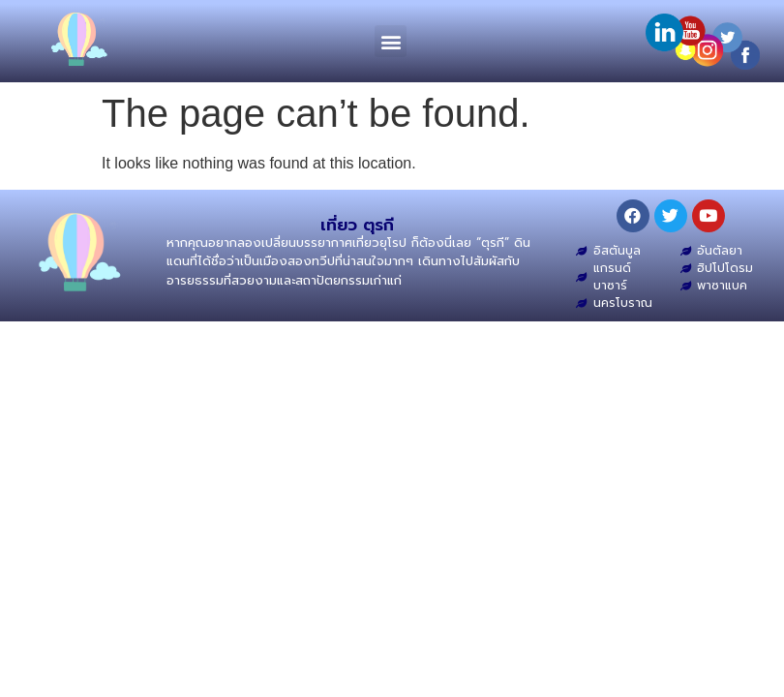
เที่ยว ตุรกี (357, 225)
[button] (391, 41)
